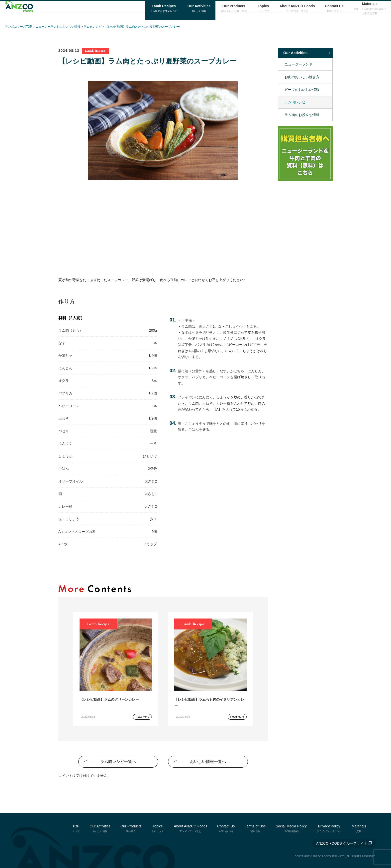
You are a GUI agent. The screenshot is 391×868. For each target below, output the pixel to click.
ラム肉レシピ (295, 102)
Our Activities (295, 53)
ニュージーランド (298, 64)
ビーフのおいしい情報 (302, 90)
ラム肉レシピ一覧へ (118, 762)
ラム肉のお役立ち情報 (302, 115)
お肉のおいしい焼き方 (302, 77)
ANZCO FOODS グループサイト (342, 843)
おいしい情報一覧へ (208, 762)
